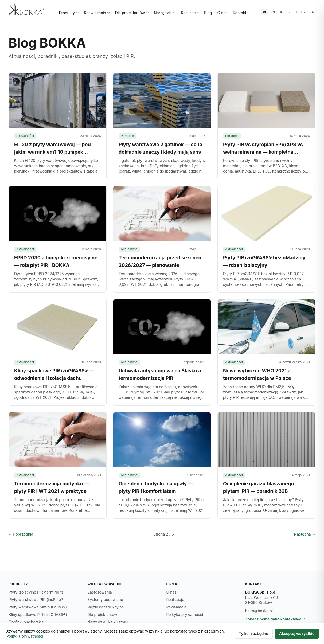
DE (281, 12)
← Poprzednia (21, 534)
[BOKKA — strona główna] (26, 10)
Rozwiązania (97, 13)
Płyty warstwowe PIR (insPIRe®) (37, 600)
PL (265, 12)
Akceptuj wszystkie (297, 633)
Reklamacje (177, 607)
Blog (208, 13)
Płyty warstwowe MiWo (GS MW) (38, 607)
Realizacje (190, 13)
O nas (222, 13)
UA (312, 12)
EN (273, 12)
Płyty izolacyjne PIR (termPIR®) (36, 592)
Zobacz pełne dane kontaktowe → (276, 619)
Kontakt (240, 13)
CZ (303, 12)
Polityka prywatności (185, 614)
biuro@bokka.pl (259, 611)
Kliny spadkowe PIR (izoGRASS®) (38, 614)
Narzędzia (165, 13)
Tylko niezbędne (254, 633)
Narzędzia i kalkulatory (108, 622)
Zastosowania (99, 592)
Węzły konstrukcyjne (106, 607)
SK (289, 12)
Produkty (69, 13)
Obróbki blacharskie (26, 622)
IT (296, 12)
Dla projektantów (132, 13)
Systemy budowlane (105, 600)
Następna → (305, 534)
